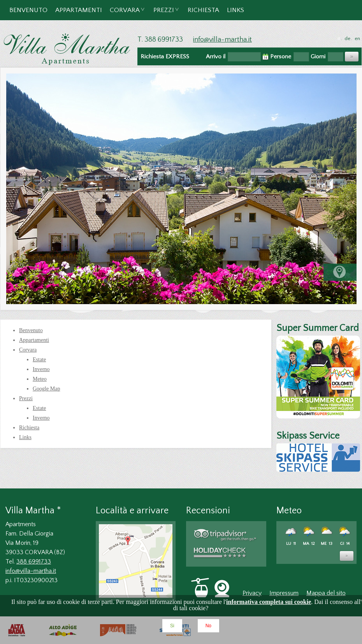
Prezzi (164, 13)
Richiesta (203, 10)
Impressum (284, 593)
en (357, 38)
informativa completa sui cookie (269, 602)
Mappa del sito (326, 593)
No (208, 626)
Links (235, 10)
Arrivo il (216, 57)
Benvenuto (28, 10)
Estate (39, 360)
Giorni (318, 57)
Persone (281, 57)
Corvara (125, 13)
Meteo (40, 379)
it (339, 38)
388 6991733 (34, 562)
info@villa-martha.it (222, 40)
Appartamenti (79, 10)
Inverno (41, 369)
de (347, 38)
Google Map (46, 389)
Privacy (252, 593)
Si (172, 626)
